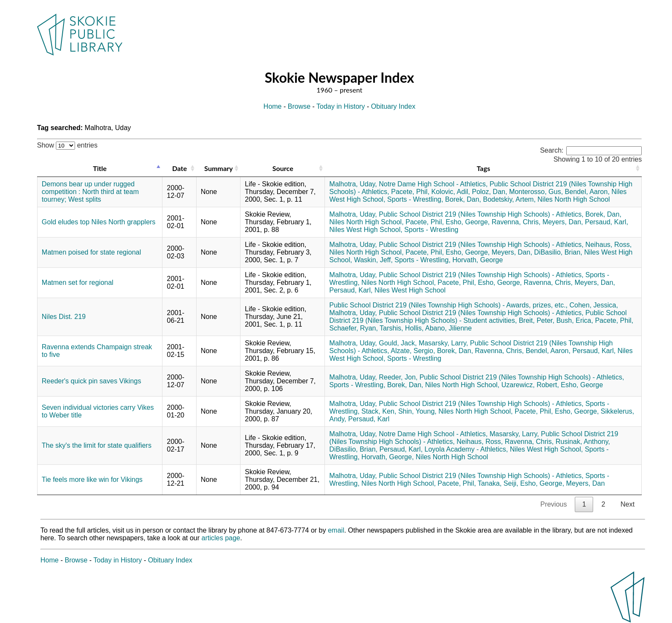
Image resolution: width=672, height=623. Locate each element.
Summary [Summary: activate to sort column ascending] (219, 168)
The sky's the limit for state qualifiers (97, 445)
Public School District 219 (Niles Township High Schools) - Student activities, (478, 317)
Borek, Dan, (463, 199)
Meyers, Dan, (563, 222)
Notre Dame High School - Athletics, (433, 184)
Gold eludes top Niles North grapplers (99, 222)
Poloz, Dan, (490, 192)
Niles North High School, (366, 222)
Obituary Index (393, 106)
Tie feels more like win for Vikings (92, 480)
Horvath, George (478, 260)
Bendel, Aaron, (587, 192)
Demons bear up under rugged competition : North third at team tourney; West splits (90, 192)
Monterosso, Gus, (536, 192)
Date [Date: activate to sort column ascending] (180, 168)
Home (273, 106)
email (336, 530)
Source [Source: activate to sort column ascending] (283, 168)
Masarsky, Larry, (443, 343)
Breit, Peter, (537, 320)
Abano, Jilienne (448, 328)
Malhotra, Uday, (353, 184)
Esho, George (582, 385)
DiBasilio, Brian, (558, 252)
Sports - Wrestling (431, 230)
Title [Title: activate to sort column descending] (100, 168)
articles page (221, 538)
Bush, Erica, (575, 320)
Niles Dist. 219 (64, 317)
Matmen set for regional (78, 283)
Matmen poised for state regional (91, 252)
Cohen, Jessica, (594, 305)
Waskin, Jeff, (373, 260)
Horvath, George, (388, 457)
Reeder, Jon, (398, 377)
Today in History (341, 106)
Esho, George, (468, 222)
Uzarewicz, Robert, (530, 385)
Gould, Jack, (398, 343)
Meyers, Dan (586, 483)
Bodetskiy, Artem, (509, 199)
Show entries (67, 145)
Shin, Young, (417, 411)
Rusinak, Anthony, (583, 442)
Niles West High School (410, 290)
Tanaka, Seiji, (498, 483)
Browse (299, 106)
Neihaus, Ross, (609, 245)
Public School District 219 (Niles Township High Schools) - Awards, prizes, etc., (448, 305)
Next (627, 504)
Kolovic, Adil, (451, 192)
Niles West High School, (366, 230)
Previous (553, 504)
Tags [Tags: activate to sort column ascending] (483, 168)
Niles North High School (574, 199)
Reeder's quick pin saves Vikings (91, 381)
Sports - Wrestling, (415, 199)
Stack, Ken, (379, 411)
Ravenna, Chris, (516, 222)
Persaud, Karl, (607, 222)
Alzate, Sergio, (413, 351)
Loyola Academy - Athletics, (466, 449)
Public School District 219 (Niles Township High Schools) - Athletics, (481, 214)
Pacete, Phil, (410, 192)
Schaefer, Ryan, (353, 328)
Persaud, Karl (369, 419)
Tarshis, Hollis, (401, 328)
